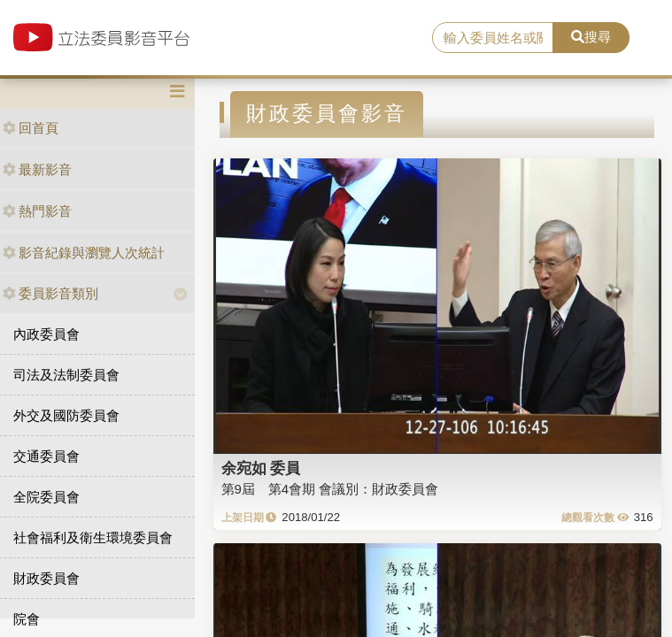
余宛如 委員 (261, 468)
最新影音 (37, 169)
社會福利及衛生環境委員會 (93, 537)
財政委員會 (46, 578)
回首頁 (31, 128)
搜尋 (591, 37)
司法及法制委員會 (66, 375)
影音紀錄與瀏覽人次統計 (84, 253)
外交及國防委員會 (66, 415)
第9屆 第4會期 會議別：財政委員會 (330, 489)
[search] (493, 38)
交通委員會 (46, 456)
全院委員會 (46, 497)
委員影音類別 (50, 293)
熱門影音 (37, 211)
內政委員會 (46, 334)
